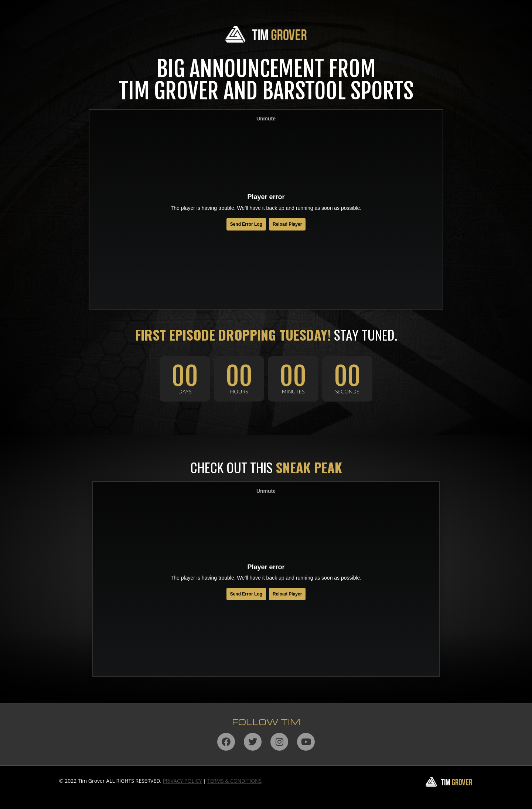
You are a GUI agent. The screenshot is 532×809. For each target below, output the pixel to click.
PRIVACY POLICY (183, 781)
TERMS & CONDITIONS (234, 781)
